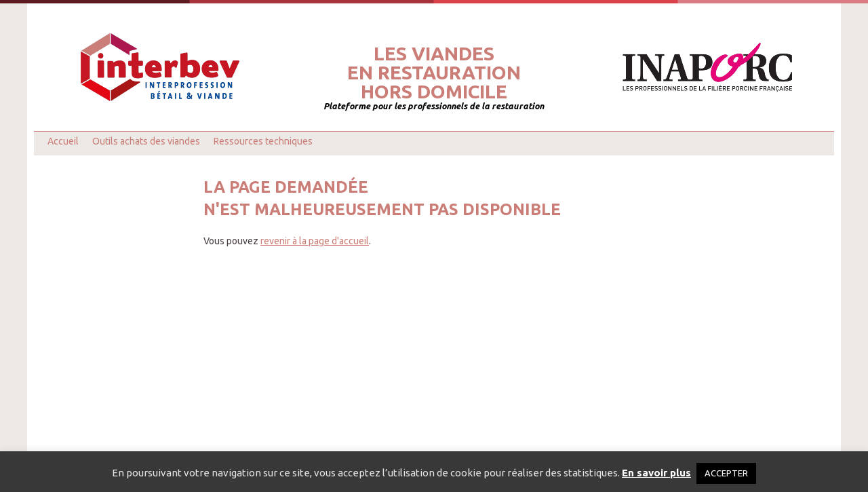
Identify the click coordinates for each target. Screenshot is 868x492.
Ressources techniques (263, 141)
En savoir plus (656, 473)
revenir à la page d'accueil (315, 241)
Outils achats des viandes (146, 141)
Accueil (63, 141)
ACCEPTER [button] (726, 473)
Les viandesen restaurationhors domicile (434, 73)
